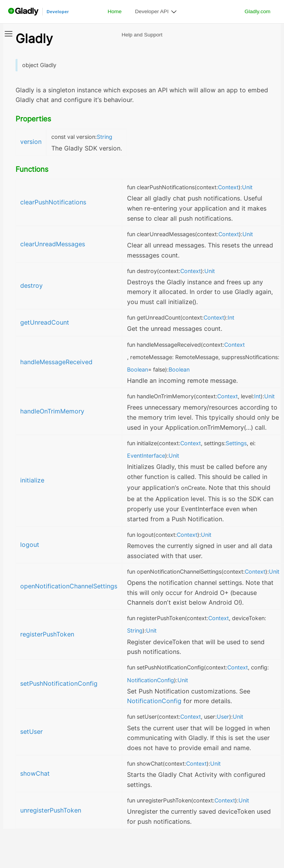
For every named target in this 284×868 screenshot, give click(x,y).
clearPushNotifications (53, 202)
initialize (32, 480)
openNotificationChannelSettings (69, 586)
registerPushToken (47, 634)
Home (115, 11)
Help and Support (142, 35)
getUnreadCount (45, 322)
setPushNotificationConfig (59, 684)
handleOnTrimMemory (52, 411)
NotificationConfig (154, 701)
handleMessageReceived (56, 362)
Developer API (152, 11)
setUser (31, 732)
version (31, 142)
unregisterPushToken (51, 810)
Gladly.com (257, 11)
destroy (31, 286)
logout (30, 545)
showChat (35, 774)
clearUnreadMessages (53, 244)
